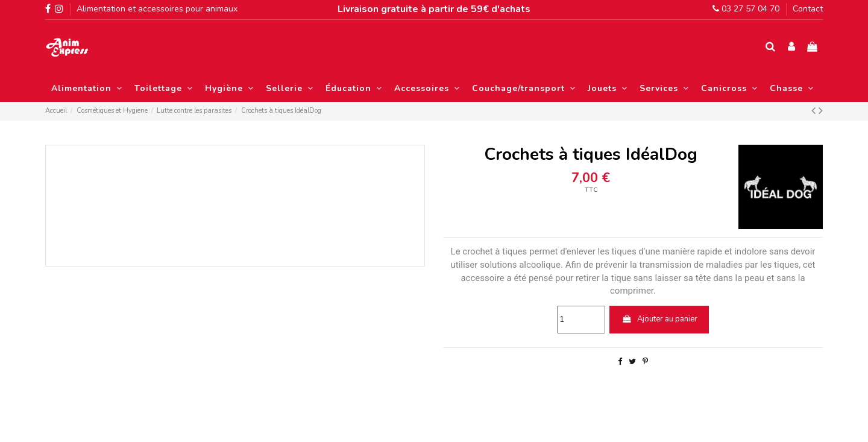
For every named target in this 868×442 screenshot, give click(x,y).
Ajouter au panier (659, 319)
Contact (808, 9)
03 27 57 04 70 (746, 9)
